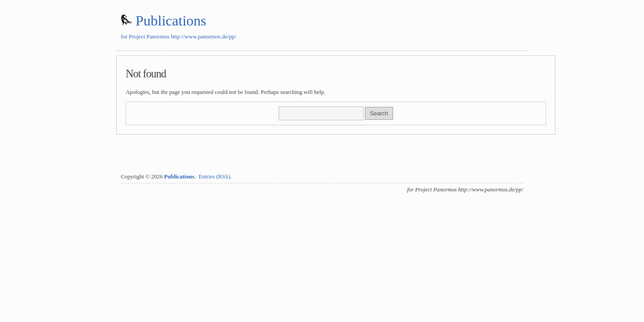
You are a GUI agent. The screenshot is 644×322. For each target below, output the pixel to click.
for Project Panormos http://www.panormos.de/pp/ (178, 37)
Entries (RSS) (214, 177)
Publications (171, 21)
